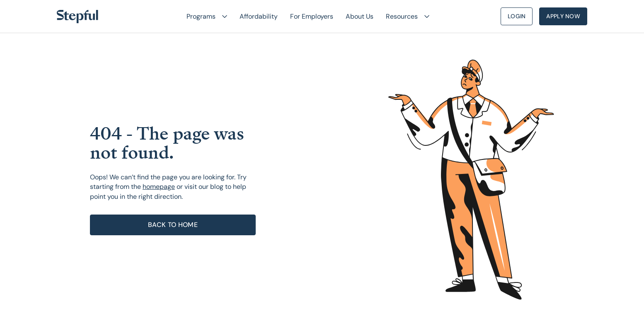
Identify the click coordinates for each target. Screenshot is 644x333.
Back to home (173, 225)
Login (517, 16)
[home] (77, 17)
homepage (159, 187)
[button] (203, 16)
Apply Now (563, 16)
